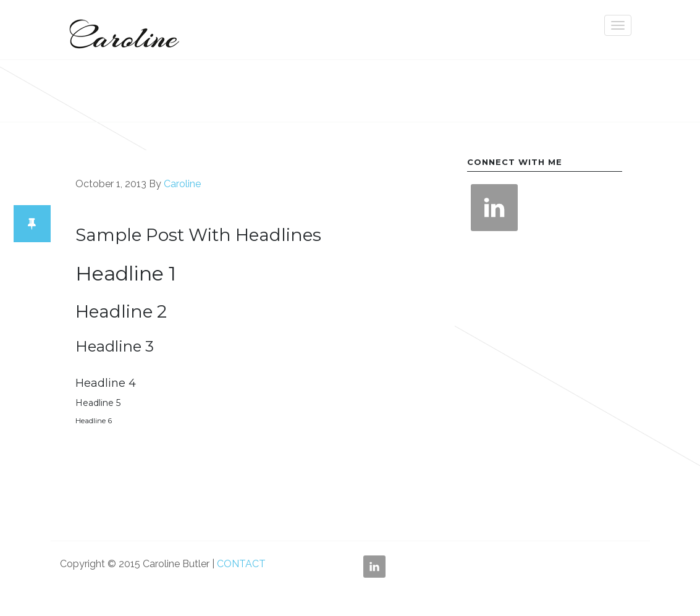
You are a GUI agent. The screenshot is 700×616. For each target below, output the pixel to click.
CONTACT (241, 564)
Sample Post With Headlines (198, 235)
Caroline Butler (122, 30)
